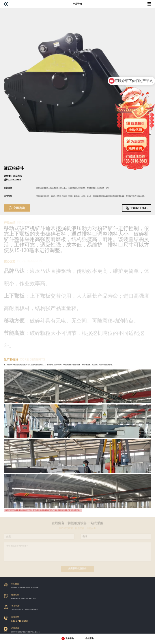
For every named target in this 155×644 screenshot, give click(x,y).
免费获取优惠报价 (77, 569)
